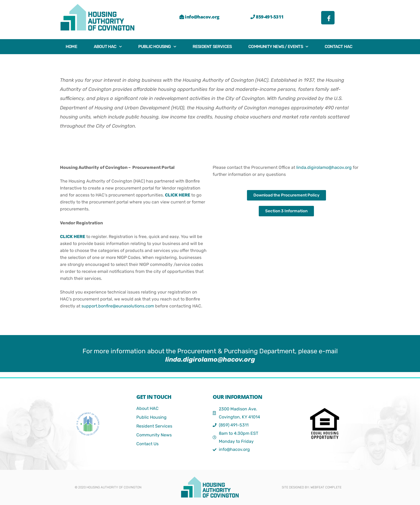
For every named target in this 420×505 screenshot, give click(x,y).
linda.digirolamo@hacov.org (324, 167)
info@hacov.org (199, 17)
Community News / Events (278, 47)
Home (71, 47)
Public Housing (157, 47)
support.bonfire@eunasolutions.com (118, 306)
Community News (154, 435)
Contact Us (147, 444)
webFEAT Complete (326, 487)
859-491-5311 (267, 17)
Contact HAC (338, 47)
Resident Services (212, 47)
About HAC (108, 47)
